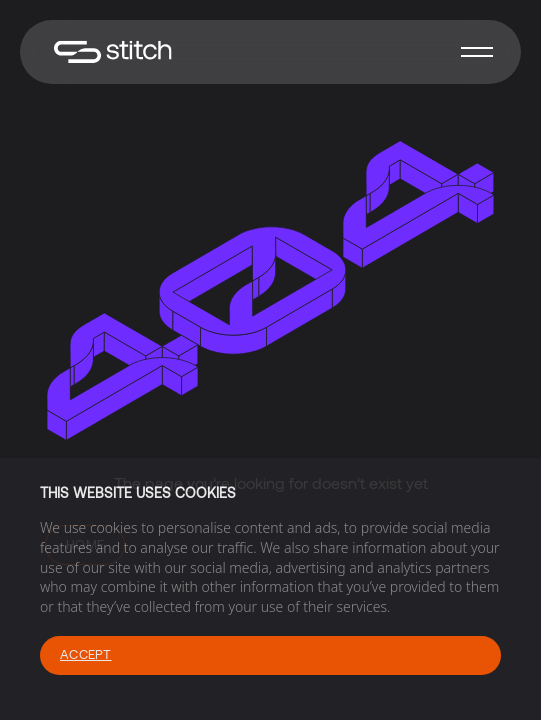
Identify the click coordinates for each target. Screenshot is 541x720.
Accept (86, 654)
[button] (477, 52)
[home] (108, 52)
